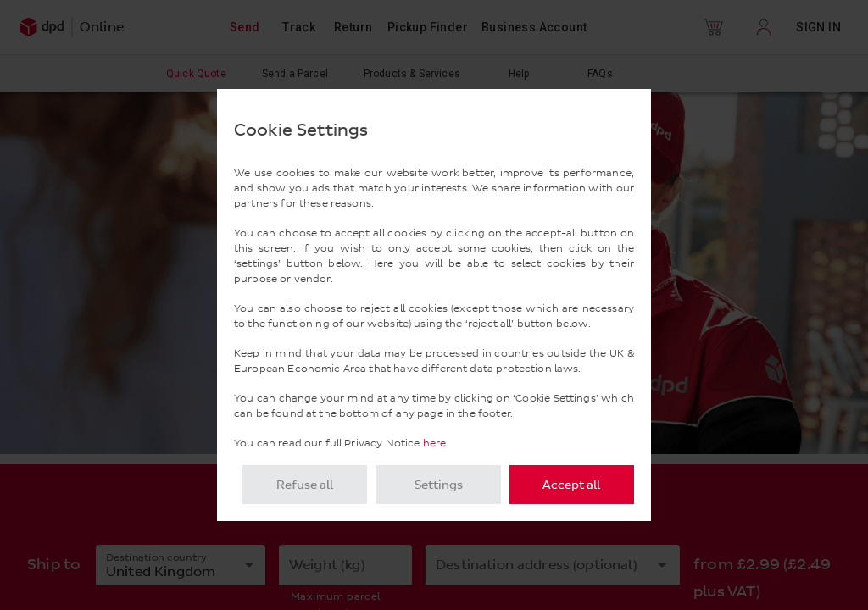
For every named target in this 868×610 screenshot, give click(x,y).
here (435, 443)
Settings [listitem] (439, 485)
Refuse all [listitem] (305, 485)
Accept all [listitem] (571, 485)
